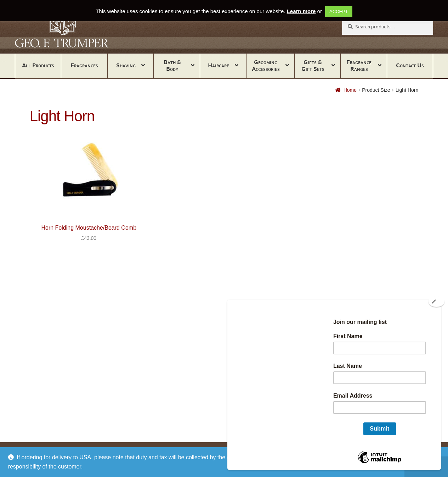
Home (350, 90)
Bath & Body (172, 66)
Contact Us (410, 65)
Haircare (219, 65)
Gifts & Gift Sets (313, 66)
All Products (38, 65)
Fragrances (84, 65)
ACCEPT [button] (339, 12)
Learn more (301, 11)
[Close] (436, 302)
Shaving (126, 65)
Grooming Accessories (266, 66)
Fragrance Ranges (359, 66)
